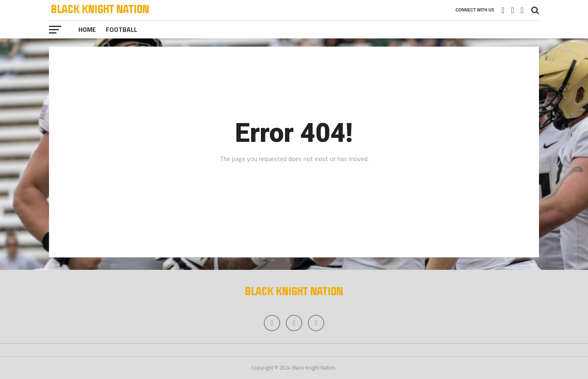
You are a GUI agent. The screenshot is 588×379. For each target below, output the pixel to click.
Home (87, 29)
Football (121, 29)
